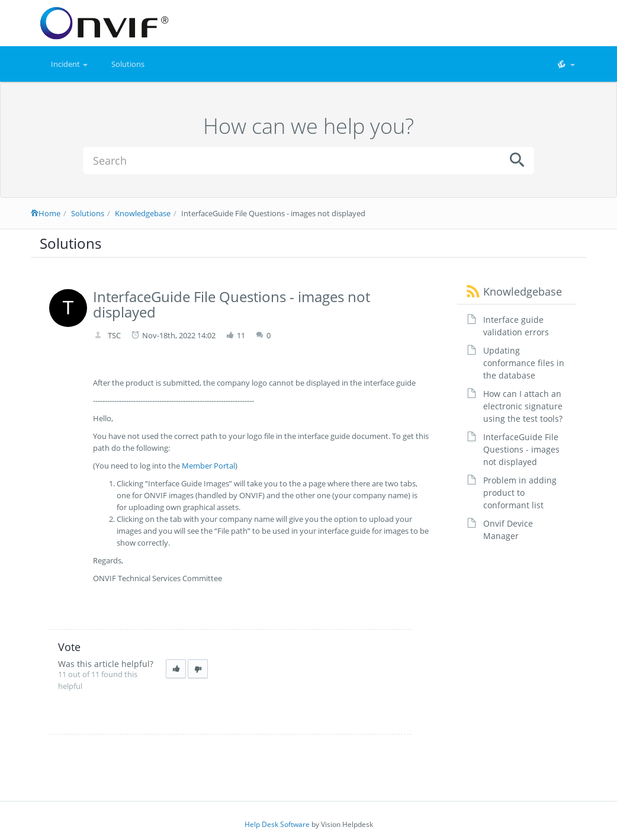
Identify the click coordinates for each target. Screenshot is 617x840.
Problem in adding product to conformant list (520, 493)
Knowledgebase (143, 213)
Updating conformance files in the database (524, 363)
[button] (565, 64)
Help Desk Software (277, 824)
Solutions (128, 64)
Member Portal (208, 466)
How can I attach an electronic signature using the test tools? (523, 406)
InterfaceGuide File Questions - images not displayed (521, 449)
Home (46, 213)
